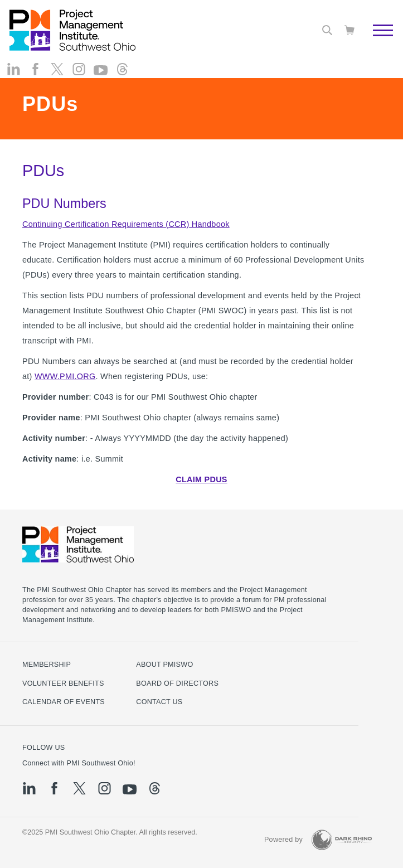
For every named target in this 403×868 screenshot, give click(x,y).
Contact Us (159, 702)
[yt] (101, 80)
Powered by (283, 840)
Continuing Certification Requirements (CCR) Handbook (126, 224)
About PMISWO (164, 665)
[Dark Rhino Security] (342, 840)
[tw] (57, 79)
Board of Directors (177, 683)
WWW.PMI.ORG (65, 376)
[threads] (122, 79)
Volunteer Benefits (63, 683)
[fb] (35, 79)
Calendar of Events (64, 702)
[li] (14, 79)
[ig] (79, 79)
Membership (47, 665)
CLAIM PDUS (201, 479)
